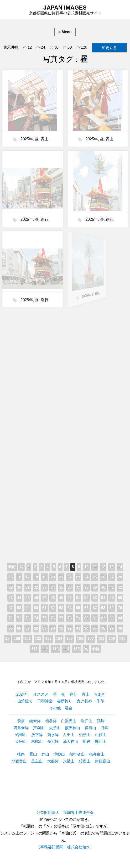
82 (103, 618)
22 (70, 577)
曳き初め (84, 701)
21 (61, 577)
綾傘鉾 (35, 721)
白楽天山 (69, 721)
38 (86, 587)
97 (112, 628)
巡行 (44, 219)
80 (86, 618)
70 (120, 608)
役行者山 (77, 754)
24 (41, 48)
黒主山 (37, 761)
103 (49, 639)
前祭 (21, 721)
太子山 (55, 728)
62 (53, 608)
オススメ (41, 694)
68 (103, 608)
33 (44, 587)
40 (103, 587)
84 (120, 618)
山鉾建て (25, 701)
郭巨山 (101, 741)
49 (61, 598)
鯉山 (45, 754)
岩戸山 (87, 721)
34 (53, 587)
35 (61, 587)
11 (95, 567)
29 (11, 587)
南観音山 (103, 761)
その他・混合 (61, 708)
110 (122, 639)
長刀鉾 (53, 741)
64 (70, 608)
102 (38, 639)
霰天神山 (73, 728)
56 (120, 598)
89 (44, 628)
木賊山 (37, 741)
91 (61, 628)
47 (44, 598)
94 (86, 628)
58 (19, 608)
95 (95, 628)
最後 (96, 649)
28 (120, 577)
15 (11, 577)
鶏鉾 (101, 721)
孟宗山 (21, 741)
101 (28, 639)
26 (103, 577)
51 (78, 598)
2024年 (23, 694)
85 (11, 628)
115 (77, 649)
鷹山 (33, 754)
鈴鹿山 (85, 761)
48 (53, 598)
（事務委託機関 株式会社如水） (65, 847)
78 (70, 618)
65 (78, 608)
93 (78, 628)
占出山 (69, 735)
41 (112, 587)
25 (95, 577)
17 (27, 577)
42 (120, 587)
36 (54, 48)
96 (103, 628)
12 (28, 48)
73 (27, 618)
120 (82, 48)
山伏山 (101, 735)
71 (11, 618)
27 (112, 577)
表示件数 (11, 47)
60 (68, 48)
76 (53, 618)
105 (70, 639)
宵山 (45, 139)
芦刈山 (39, 728)
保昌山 (90, 728)
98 (120, 628)
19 (44, 577)
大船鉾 (53, 761)
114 (66, 649)
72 (19, 618)
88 (36, 628)
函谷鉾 (51, 721)
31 (27, 587)
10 (86, 567)
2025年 (27, 139)
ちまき (99, 694)
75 (44, 618)
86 (19, 628)
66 (86, 608)
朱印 (100, 701)
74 (36, 618)
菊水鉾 (53, 735)
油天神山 (71, 741)
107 (91, 639)
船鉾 (87, 741)
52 (86, 598)
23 (78, 577)
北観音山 (19, 761)
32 (36, 587)
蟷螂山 (21, 735)
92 (70, 628)
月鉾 (104, 728)
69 (112, 608)
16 (19, 577)
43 (11, 598)
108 (101, 639)
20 (53, 577)
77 (61, 618)
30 (19, 587)
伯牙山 (85, 735)
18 (36, 577)
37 (78, 587)
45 (27, 598)
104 (59, 639)
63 (61, 608)
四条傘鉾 (21, 728)
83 (112, 618)
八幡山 (69, 761)
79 (78, 618)
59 (27, 608)
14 (120, 567)
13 (112, 567)
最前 (12, 567)
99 (7, 639)
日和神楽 (45, 701)
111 (34, 649)
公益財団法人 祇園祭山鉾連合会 (65, 813)
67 (95, 608)
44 (19, 598)
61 (44, 608)
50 (70, 598)
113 (55, 649)
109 (112, 639)
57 (11, 608)
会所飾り (65, 701)
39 (95, 587)
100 (17, 639)
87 (27, 628)
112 (45, 649)
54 (103, 598)
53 (95, 598)
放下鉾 (37, 735)
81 (95, 618)
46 (36, 598)
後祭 (21, 754)
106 (80, 639)
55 (112, 598)
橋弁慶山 (97, 754)
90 (53, 628)
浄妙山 (59, 754)
